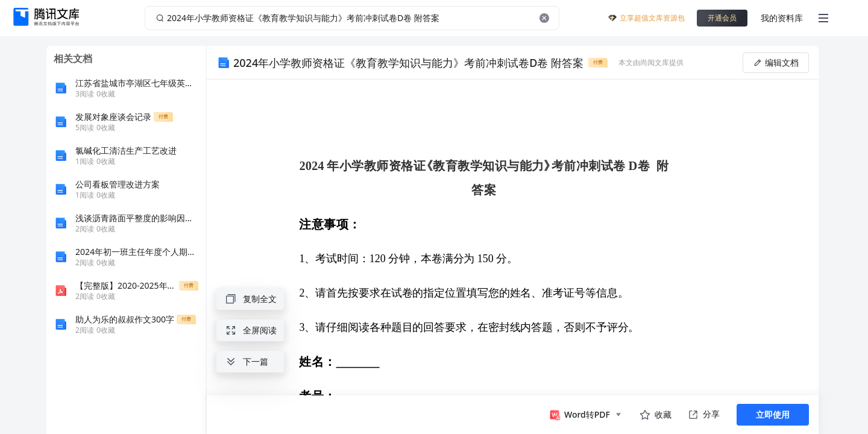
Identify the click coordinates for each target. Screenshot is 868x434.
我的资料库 (782, 18)
